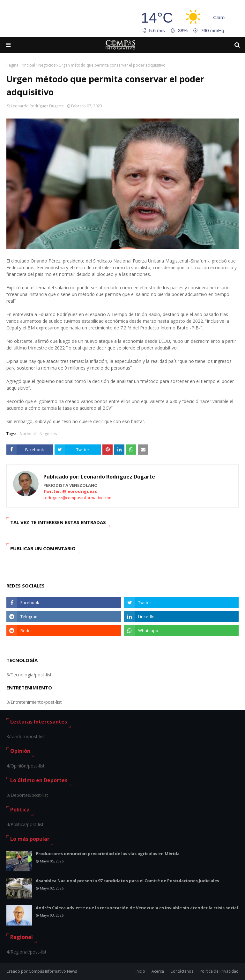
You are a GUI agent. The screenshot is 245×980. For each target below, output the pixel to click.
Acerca (158, 971)
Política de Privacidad (219, 971)
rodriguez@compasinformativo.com (78, 498)
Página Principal (21, 65)
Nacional (28, 434)
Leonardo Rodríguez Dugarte (37, 106)
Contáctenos (182, 971)
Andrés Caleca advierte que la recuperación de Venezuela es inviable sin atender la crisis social (137, 908)
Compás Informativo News (53, 971)
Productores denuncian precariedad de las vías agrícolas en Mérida (108, 854)
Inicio (140, 971)
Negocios (47, 65)
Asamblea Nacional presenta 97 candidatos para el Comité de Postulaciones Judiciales (127, 881)
